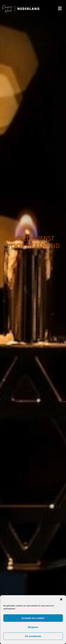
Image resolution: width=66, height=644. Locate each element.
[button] (61, 599)
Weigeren (33, 627)
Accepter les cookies (33, 618)
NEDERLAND (28, 9)
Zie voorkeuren (33, 636)
